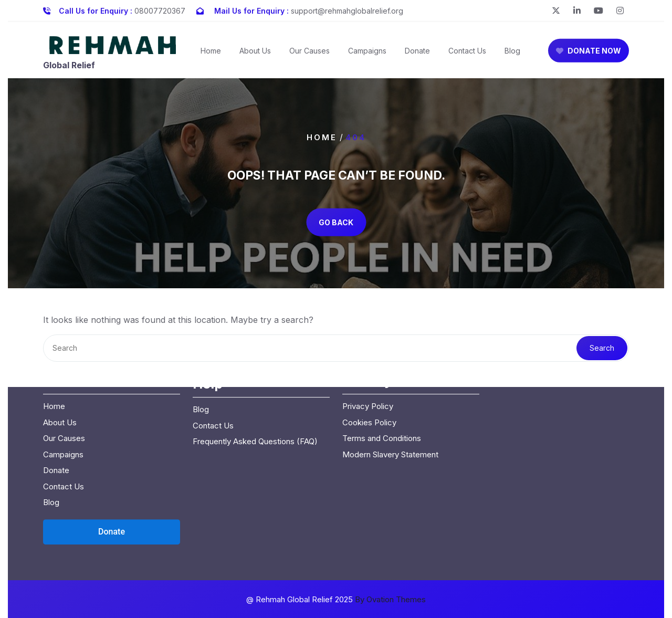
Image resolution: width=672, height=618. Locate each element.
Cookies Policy (369, 358)
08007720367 (160, 9)
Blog (512, 55)
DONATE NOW (589, 55)
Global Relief (69, 70)
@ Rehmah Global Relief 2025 (336, 599)
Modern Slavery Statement (390, 390)
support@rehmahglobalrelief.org (347, 9)
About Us (255, 55)
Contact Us (467, 55)
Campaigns (367, 55)
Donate (417, 55)
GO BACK (336, 222)
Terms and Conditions (382, 374)
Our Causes (309, 55)
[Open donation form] (112, 467)
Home (211, 55)
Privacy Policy (368, 342)
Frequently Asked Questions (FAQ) (255, 377)
